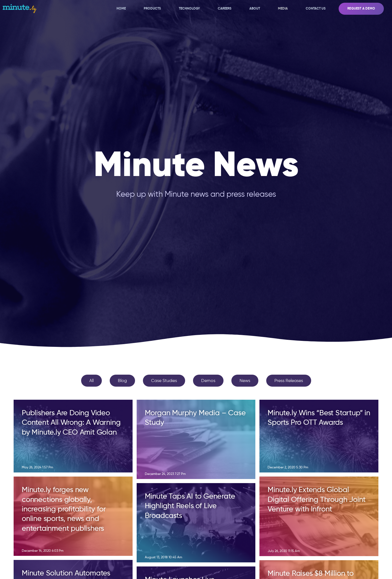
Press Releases (289, 381)
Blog (122, 381)
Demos (208, 381)
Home (121, 8)
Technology (189, 8)
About (255, 8)
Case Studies (164, 381)
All (91, 381)
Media (283, 8)
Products (152, 8)
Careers (225, 8)
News (245, 381)
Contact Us (316, 8)
